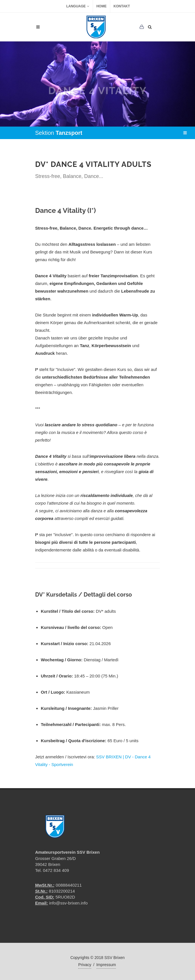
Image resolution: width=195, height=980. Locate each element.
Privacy (85, 965)
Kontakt (122, 6)
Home (101, 6)
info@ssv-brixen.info (68, 903)
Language (78, 6)
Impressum (106, 965)
